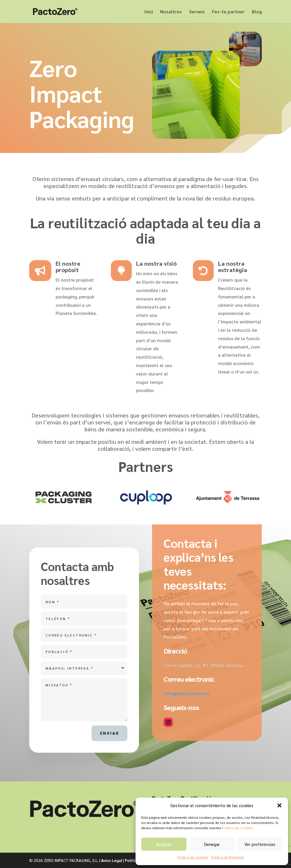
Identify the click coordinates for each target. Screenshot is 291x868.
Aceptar (164, 844)
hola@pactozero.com (187, 693)
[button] (279, 805)
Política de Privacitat (227, 857)
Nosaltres (171, 12)
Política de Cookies (238, 828)
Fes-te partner (228, 12)
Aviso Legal (112, 860)
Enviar (110, 733)
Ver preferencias (260, 844)
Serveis (197, 12)
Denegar (212, 844)
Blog (257, 12)
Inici (149, 12)
